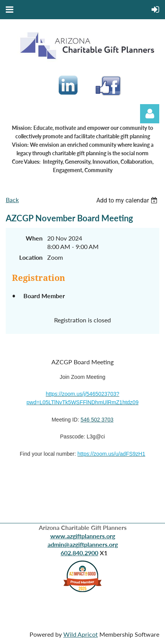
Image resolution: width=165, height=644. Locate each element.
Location (31, 257)
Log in (150, 114)
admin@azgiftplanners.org (83, 544)
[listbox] (128, 200)
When (34, 238)
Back (12, 200)
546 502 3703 (97, 420)
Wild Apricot (81, 634)
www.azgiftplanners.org (83, 536)
